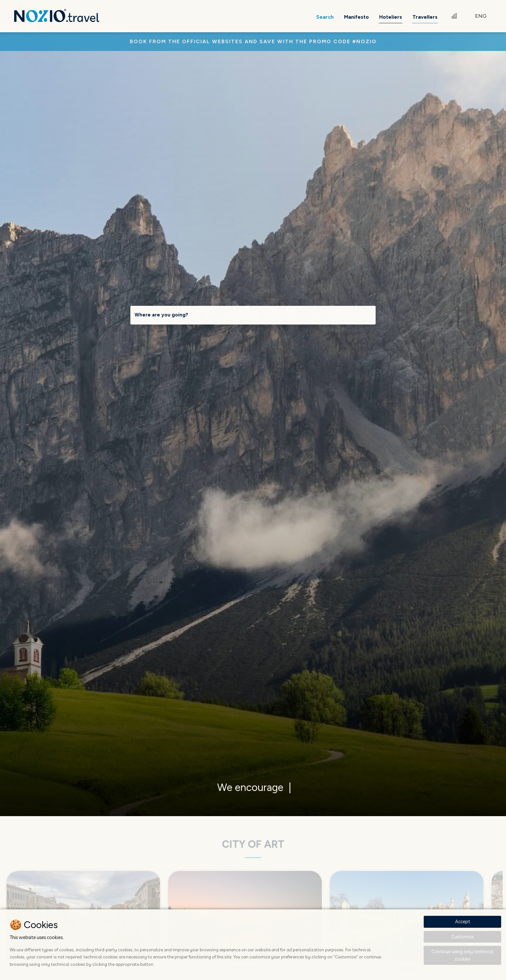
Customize (462, 937)
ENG (481, 16)
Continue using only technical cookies (462, 955)
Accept (463, 921)
